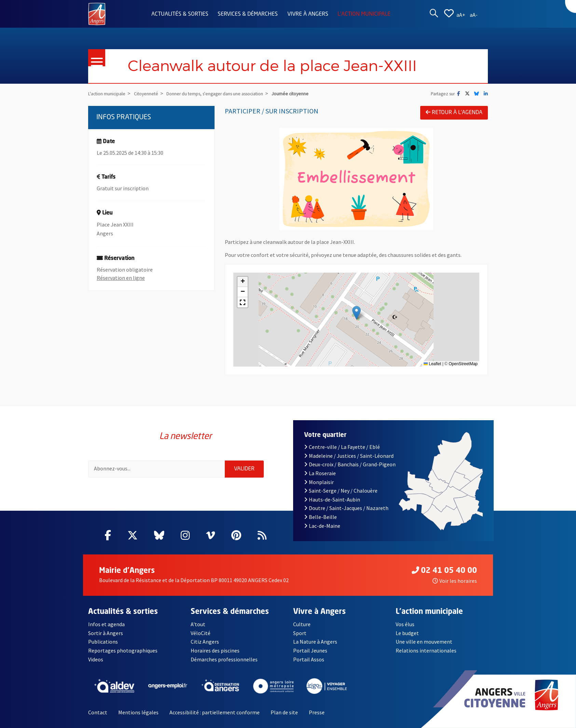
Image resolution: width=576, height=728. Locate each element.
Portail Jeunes (310, 650)
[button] (356, 313)
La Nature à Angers (315, 642)
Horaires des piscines (215, 650)
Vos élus (405, 624)
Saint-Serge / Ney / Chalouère (341, 491)
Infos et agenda (106, 624)
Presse (317, 712)
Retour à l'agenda (454, 112)
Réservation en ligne (121, 278)
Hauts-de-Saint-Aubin (332, 499)
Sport (300, 633)
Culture (302, 624)
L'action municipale (364, 14)
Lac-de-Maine (322, 526)
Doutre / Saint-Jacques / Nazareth (346, 508)
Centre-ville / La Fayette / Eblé (342, 447)
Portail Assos (309, 659)
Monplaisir (319, 482)
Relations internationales (426, 650)
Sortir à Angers (106, 633)
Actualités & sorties (180, 14)
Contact (98, 712)
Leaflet (432, 364)
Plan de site (284, 712)
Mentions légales (138, 712)
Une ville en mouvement (424, 642)
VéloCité (201, 633)
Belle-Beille (320, 517)
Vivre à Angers (308, 14)
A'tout (198, 624)
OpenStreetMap (463, 364)
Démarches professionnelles (224, 659)
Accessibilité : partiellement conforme (215, 712)
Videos (96, 659)
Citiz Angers (205, 642)
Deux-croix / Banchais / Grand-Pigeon (350, 464)
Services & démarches (248, 14)
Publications (103, 642)
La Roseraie (320, 473)
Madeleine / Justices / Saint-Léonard (349, 456)
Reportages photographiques (123, 650)
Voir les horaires (455, 581)
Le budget (407, 633)
